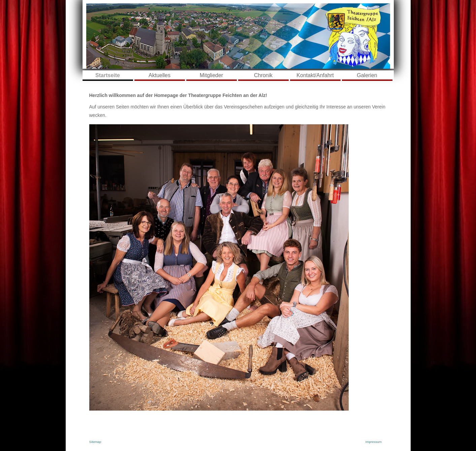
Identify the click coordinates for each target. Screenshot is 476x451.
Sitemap (95, 442)
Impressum (374, 442)
